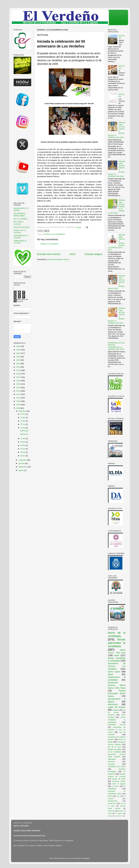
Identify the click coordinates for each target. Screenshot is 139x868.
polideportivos (113, 801)
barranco (111, 715)
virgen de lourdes (117, 707)
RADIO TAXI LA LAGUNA (20, 231)
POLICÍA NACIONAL (22, 227)
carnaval (111, 764)
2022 (18, 360)
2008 (18, 408)
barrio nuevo (114, 672)
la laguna (119, 813)
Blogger (86, 858)
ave (118, 796)
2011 (18, 398)
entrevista (111, 811)
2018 (18, 374)
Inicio (73, 254)
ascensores (112, 803)
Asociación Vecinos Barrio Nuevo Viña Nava (117, 685)
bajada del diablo (115, 749)
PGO (110, 796)
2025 (18, 350)
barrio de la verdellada (117, 634)
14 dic (23, 428)
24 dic (23, 418)
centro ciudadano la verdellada (117, 720)
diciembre (22, 411)
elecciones (113, 704)
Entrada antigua (93, 254)
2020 (18, 367)
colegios (116, 710)
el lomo (115, 786)
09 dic (23, 442)
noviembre (23, 460)
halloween (112, 759)
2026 (18, 346)
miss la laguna (119, 784)
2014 (18, 388)
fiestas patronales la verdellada (117, 643)
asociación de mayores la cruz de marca (117, 730)
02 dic (23, 456)
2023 (18, 357)
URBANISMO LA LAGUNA (20, 242)
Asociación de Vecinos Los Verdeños (117, 666)
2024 (18, 353)
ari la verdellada (115, 752)
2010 (18, 401)
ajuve (117, 655)
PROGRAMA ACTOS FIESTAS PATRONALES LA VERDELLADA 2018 (116, 346)
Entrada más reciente (49, 254)
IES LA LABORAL (21, 219)
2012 (18, 394)
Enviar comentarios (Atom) (59, 259)
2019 (18, 370)
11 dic (23, 438)
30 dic (23, 414)
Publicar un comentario (49, 244)
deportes (111, 762)
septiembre (23, 467)
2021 (18, 364)
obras (111, 674)
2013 (18, 391)
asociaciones (119, 816)
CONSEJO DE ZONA (117, 767)
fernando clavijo (119, 781)
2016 (18, 381)
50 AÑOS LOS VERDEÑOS (54, 234)
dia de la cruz (114, 747)
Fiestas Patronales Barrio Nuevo (117, 693)
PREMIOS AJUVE (117, 725)
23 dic (23, 421)
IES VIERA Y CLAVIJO (19, 223)
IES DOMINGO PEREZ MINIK (20, 215)
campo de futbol (119, 779)
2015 (18, 384)
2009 (18, 405)
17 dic (23, 424)
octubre (22, 463)
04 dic (23, 452)
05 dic (23, 449)
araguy (110, 816)
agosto (21, 470)
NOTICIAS (24, 431)
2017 (18, 377)
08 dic (23, 445)
